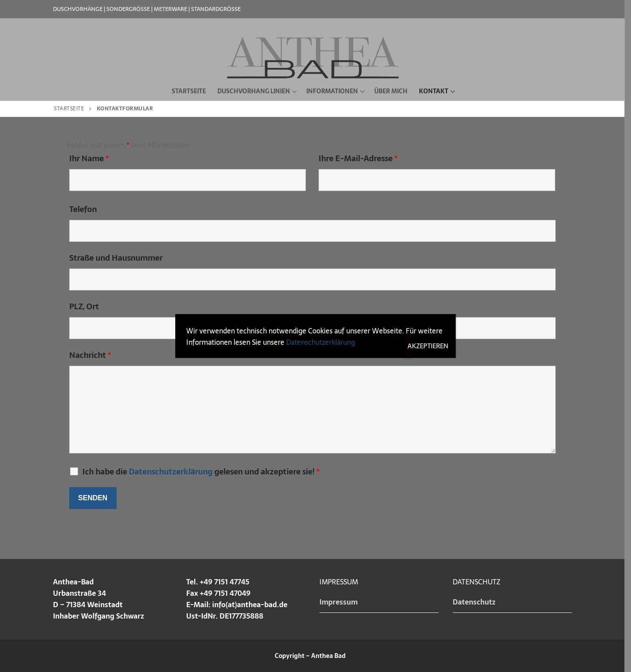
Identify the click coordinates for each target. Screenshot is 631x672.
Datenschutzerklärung (321, 342)
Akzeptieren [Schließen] (410, 346)
